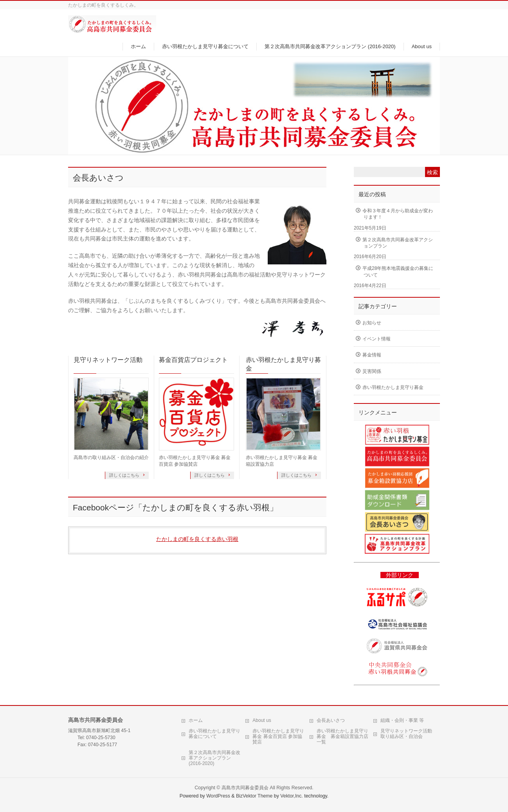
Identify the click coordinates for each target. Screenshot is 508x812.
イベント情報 (376, 339)
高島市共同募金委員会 (245, 788)
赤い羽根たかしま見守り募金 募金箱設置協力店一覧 (342, 736)
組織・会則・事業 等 (402, 720)
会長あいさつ (331, 720)
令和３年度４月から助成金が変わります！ (398, 214)
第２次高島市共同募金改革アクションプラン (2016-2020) (214, 758)
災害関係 (372, 371)
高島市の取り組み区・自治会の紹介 (111, 458)
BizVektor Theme (254, 796)
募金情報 (372, 355)
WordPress (218, 796)
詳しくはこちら (125, 475)
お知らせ (372, 323)
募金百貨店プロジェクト (193, 360)
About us (262, 720)
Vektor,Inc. (292, 796)
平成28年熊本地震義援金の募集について (398, 271)
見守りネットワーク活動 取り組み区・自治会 (406, 734)
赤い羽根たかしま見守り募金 (283, 364)
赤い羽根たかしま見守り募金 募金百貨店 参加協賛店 (278, 736)
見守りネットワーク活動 (108, 360)
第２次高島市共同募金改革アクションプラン (398, 243)
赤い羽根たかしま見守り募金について (214, 734)
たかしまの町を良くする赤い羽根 (197, 539)
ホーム (196, 720)
